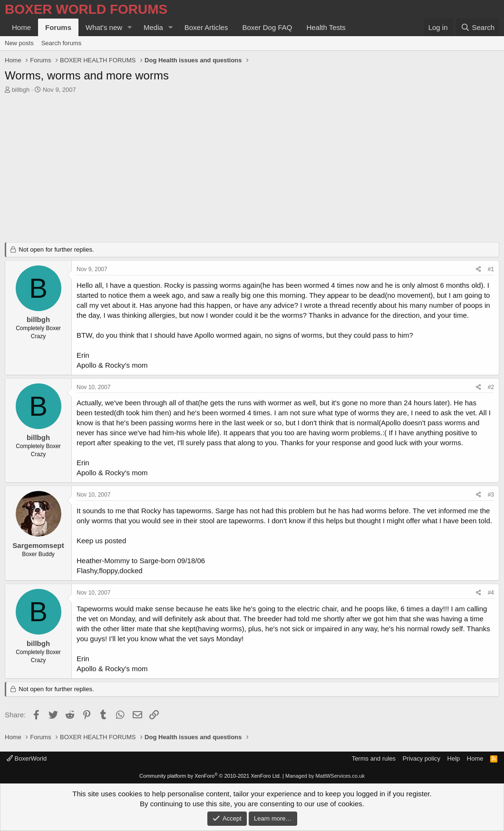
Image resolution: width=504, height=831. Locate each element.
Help (454, 758)
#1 (491, 269)
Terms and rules (374, 758)
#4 (491, 593)
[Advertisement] (252, 171)
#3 (491, 495)
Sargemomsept (38, 545)
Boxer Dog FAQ (267, 27)
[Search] (478, 27)
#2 (491, 387)
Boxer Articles (206, 27)
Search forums (62, 43)
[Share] (479, 269)
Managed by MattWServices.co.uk (325, 776)
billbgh (21, 90)
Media (153, 27)
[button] (130, 27)
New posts (19, 43)
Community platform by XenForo (210, 776)
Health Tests (326, 27)
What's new (104, 27)
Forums (58, 27)
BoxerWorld (27, 758)
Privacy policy (422, 758)
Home (21, 27)
